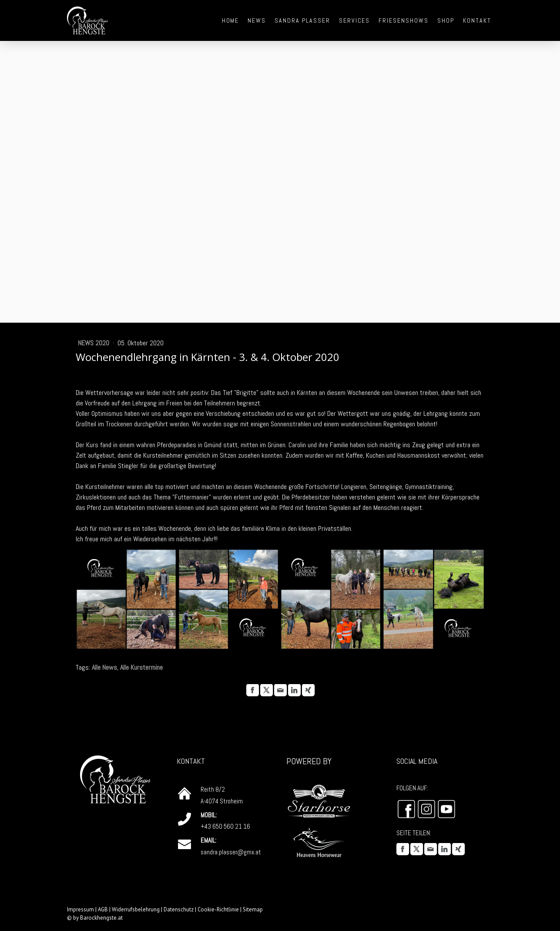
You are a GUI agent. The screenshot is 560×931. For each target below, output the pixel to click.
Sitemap (253, 909)
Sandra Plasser (302, 20)
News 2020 (94, 343)
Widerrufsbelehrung (136, 909)
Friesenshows (404, 20)
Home (231, 20)
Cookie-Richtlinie (218, 909)
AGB (103, 909)
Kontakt (477, 20)
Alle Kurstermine (141, 667)
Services (355, 20)
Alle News (104, 667)
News (257, 20)
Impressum (80, 909)
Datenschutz (179, 909)
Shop (446, 20)
